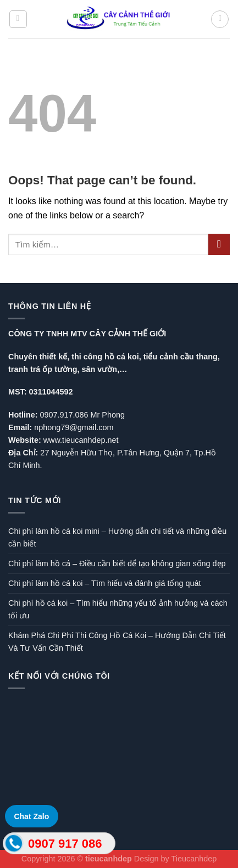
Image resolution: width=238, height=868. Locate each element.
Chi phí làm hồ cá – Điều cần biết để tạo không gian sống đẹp (117, 563)
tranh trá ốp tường (43, 369)
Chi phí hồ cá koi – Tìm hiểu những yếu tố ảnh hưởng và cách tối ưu (118, 609)
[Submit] (219, 244)
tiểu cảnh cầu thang (181, 357)
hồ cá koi (122, 357)
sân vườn (100, 369)
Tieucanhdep (194, 859)
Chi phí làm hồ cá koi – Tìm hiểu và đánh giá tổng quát (105, 583)
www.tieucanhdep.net (81, 440)
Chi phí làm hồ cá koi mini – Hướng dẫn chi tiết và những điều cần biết (117, 537)
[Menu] (18, 19)
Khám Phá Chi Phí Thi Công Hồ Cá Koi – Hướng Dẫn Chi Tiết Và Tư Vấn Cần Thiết (117, 642)
